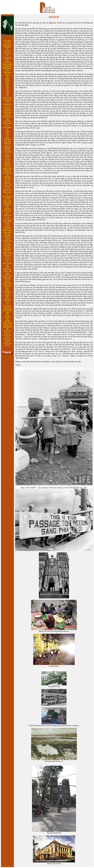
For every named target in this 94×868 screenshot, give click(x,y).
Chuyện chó (7, 66)
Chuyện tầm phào (7, 59)
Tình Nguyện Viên (7, 174)
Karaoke (7, 149)
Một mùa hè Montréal (7, 46)
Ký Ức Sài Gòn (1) (7, 332)
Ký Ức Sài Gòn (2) (7, 336)
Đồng (7, 79)
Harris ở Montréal (7, 147)
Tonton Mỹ (7, 110)
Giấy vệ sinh (7, 98)
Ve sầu (7, 217)
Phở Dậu (7, 177)
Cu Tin (7, 198)
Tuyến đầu (7, 113)
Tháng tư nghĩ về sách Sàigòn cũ (7, 168)
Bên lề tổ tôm (7, 206)
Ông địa (7, 162)
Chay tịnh (7, 317)
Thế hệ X (7, 51)
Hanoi (7, 81)
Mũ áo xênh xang (7, 118)
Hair (7, 314)
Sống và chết (7, 64)
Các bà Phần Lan (7, 153)
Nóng (7, 131)
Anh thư (7, 121)
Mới (7, 85)
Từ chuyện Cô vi (7, 101)
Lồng (7, 83)
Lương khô (7, 185)
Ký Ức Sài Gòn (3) (7, 340)
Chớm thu (7, 62)
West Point (7, 139)
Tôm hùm (7, 179)
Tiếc (7, 87)
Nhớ (7, 94)
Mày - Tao (7, 200)
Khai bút (7, 208)
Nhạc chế (7, 215)
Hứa (7, 134)
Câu (7, 135)
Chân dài (7, 143)
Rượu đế (7, 164)
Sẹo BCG (7, 108)
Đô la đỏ (7, 183)
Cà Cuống (7, 141)
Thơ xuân (7, 43)
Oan (7, 95)
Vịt (7, 194)
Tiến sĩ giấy (7, 192)
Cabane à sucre (7, 157)
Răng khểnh (7, 202)
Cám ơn (7, 115)
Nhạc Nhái (7, 232)
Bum (7, 137)
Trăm (7, 89)
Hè (7, 49)
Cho (7, 76)
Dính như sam (7, 287)
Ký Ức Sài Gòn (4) (7, 344)
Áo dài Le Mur (7, 297)
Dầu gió (7, 181)
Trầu (7, 91)
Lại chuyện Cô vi (7, 105)
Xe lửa (7, 160)
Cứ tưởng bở (7, 196)
